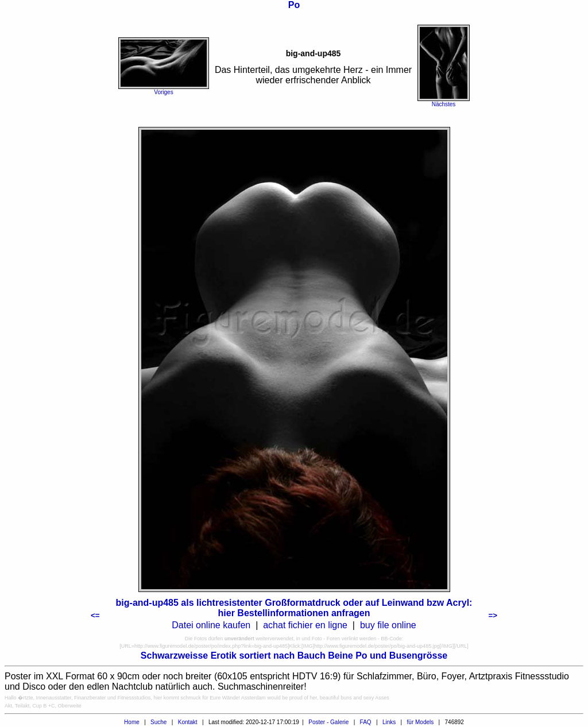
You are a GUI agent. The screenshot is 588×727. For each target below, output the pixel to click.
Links (389, 722)
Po (294, 5)
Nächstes (444, 104)
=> (493, 615)
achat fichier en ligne (305, 625)
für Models (421, 722)
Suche (158, 722)
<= (95, 615)
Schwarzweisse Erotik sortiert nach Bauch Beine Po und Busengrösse (294, 656)
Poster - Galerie (328, 722)
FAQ (366, 722)
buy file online (388, 625)
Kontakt (188, 722)
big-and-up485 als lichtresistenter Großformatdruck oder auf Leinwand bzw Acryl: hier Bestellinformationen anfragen (294, 608)
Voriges (163, 92)
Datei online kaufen (211, 625)
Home (132, 722)
